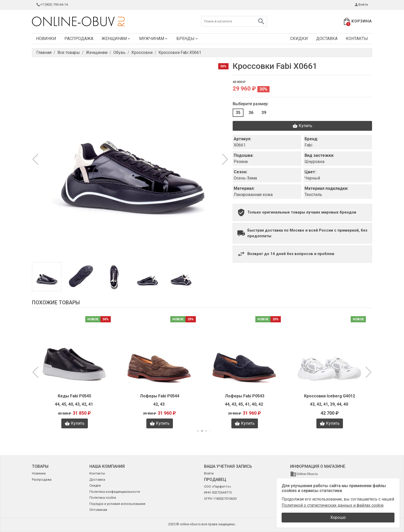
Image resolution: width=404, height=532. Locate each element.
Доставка (327, 39)
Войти (361, 5)
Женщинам (116, 39)
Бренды (188, 39)
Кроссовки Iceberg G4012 (330, 396)
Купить (302, 126)
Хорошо (338, 517)
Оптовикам (98, 510)
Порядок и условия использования (117, 504)
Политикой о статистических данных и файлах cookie (333, 505)
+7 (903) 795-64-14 (52, 5)
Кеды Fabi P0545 (74, 396)
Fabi (308, 145)
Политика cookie (103, 498)
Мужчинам (154, 39)
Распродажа (79, 39)
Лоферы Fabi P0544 (160, 396)
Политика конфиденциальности (115, 492)
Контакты (357, 39)
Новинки (46, 39)
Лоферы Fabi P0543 (245, 396)
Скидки (299, 39)
